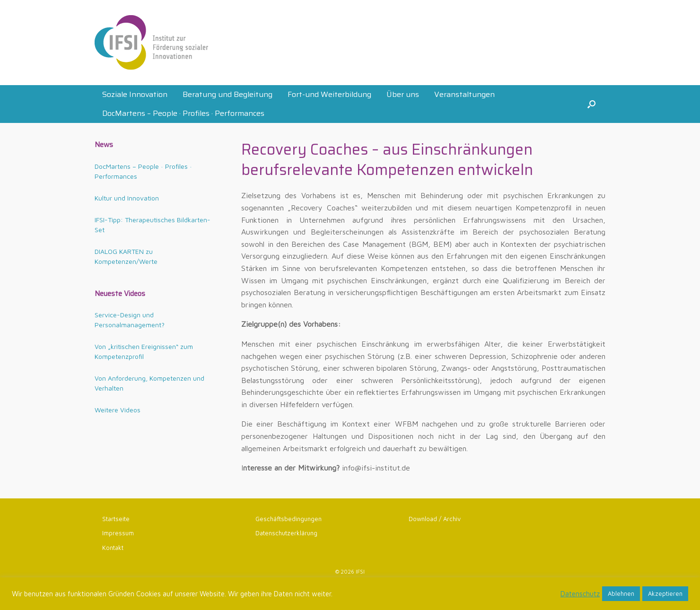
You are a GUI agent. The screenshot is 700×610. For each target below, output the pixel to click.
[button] (591, 104)
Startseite (116, 519)
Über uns (403, 94)
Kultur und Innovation (127, 198)
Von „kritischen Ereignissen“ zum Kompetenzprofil (144, 351)
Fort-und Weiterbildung (329, 94)
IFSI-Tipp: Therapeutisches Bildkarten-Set (153, 225)
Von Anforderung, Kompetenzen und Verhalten (149, 383)
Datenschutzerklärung (286, 533)
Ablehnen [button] (621, 593)
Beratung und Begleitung (227, 94)
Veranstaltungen (464, 94)
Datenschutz (580, 594)
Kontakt (113, 548)
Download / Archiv (435, 519)
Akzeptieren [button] (665, 593)
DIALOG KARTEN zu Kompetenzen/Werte (126, 256)
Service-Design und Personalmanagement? (130, 320)
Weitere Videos (118, 410)
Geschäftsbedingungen (289, 519)
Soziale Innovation (135, 94)
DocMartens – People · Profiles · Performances (183, 113)
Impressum (118, 533)
